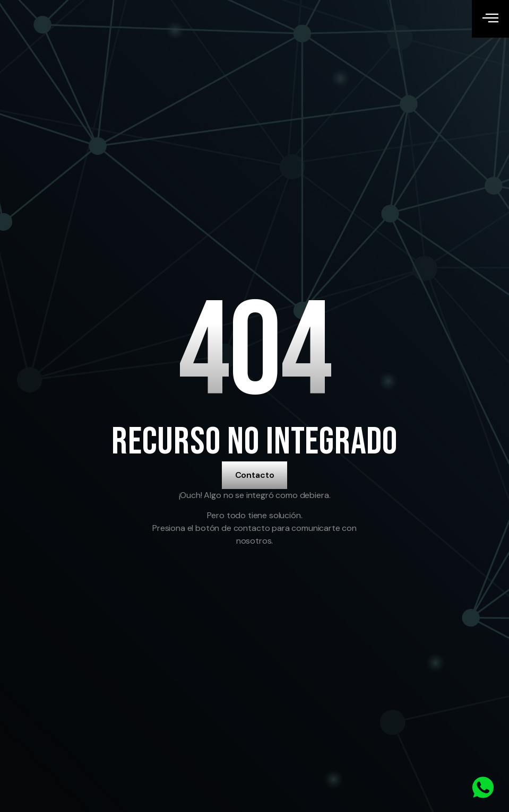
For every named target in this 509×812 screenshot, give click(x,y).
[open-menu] (490, 19)
